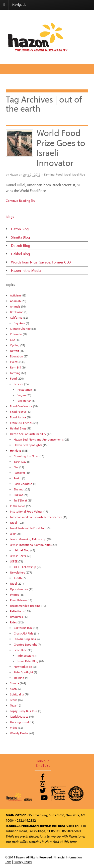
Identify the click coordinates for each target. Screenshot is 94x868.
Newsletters (18, 572)
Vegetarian (25, 401)
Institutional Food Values (26, 511)
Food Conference (21, 406)
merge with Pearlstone (67, 836)
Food (59, 174)
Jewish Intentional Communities (31, 545)
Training (19, 678)
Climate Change (20, 329)
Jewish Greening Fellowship (28, 539)
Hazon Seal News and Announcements (39, 439)
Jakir (13, 534)
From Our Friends (21, 423)
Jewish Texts (18, 556)
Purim (18, 478)
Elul (16, 467)
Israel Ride (78, 174)
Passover (19, 473)
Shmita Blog (20, 237)
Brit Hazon (17, 312)
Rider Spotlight (23, 672)
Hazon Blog (20, 229)
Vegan (22, 395)
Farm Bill (16, 367)
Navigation (20, 5)
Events (14, 362)
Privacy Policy (23, 862)
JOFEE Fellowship (25, 567)
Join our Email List (43, 763)
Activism (15, 295)
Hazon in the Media (26, 270)
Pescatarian (25, 390)
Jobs (8, 862)
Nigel (13, 583)
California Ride (23, 628)
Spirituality (17, 694)
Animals (15, 306)
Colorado (16, 334)
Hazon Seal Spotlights (28, 445)
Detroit (15, 351)
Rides (13, 622)
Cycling (15, 345)
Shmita (15, 683)
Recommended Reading (25, 606)
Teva (13, 705)
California (16, 318)
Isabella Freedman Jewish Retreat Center (36, 517)
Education (17, 356)
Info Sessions (26, 656)
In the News (18, 506)
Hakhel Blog (20, 254)
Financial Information (68, 857)
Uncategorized (19, 722)
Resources (16, 617)
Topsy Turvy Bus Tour (24, 711)
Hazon (14, 174)
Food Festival (19, 412)
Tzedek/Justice (19, 716)
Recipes (19, 384)
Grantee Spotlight (25, 644)
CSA (13, 340)
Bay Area (19, 323)
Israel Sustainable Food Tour (28, 528)
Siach (13, 689)
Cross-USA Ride (24, 633)
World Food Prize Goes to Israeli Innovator (61, 147)
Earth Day (20, 462)
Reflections (17, 611)
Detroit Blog (21, 245)
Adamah (15, 301)
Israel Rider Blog (28, 661)
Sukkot (18, 495)
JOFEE (14, 561)
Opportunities (19, 589)
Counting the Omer (26, 456)
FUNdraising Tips (25, 639)
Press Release (18, 600)
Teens (14, 700)
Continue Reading (18, 201)
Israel (67, 174)
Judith (18, 578)
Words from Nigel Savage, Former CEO (41, 262)
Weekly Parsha (19, 733)
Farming (49, 174)
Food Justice (18, 417)
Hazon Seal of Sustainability (28, 434)
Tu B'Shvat (20, 500)
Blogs (10, 217)
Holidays (16, 450)
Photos (15, 595)
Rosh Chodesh (23, 484)
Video (14, 728)
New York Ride (23, 667)
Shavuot (19, 489)
